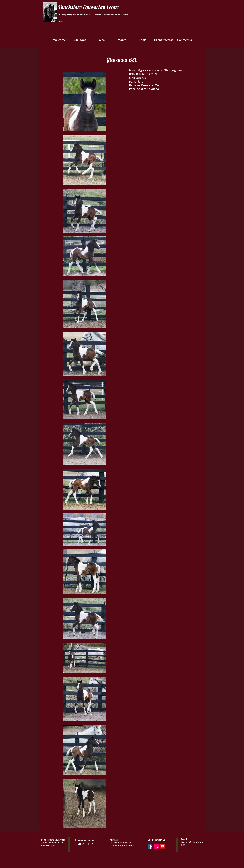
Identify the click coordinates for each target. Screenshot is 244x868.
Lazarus (141, 78)
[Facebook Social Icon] (150, 846)
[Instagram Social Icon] (156, 846)
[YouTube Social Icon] (162, 846)
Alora (140, 81)
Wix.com (51, 845)
